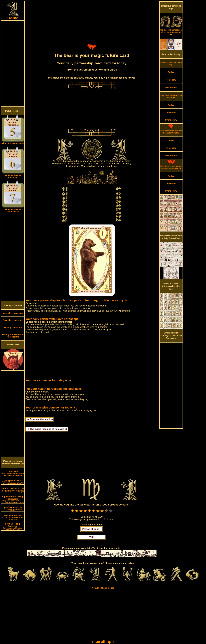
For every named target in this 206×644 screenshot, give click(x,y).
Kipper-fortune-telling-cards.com (13, 499)
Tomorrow (171, 80)
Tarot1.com (13, 473)
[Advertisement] (13, 64)
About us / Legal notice (103, 588)
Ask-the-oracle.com (13, 517)
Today (171, 72)
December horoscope (13, 320)
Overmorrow (171, 88)
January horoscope (13, 327)
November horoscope (13, 313)
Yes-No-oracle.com (13, 509)
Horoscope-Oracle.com (13, 490)
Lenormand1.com (13, 482)
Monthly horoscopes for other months (13, 336)
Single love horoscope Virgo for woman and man (171, 31)
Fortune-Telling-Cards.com (13, 527)
